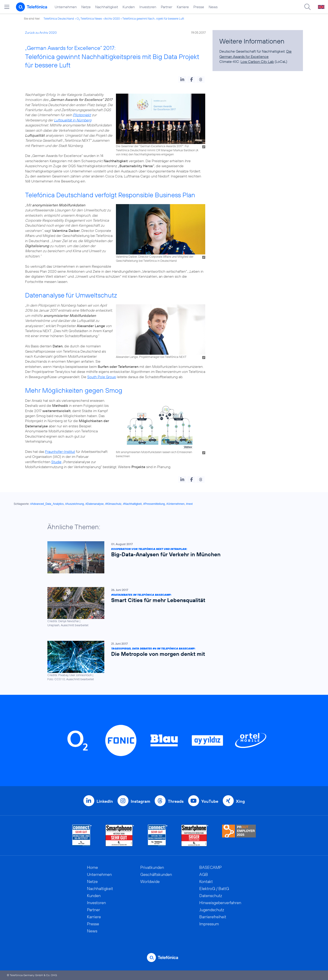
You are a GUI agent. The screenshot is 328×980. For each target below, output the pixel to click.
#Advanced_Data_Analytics (47, 504)
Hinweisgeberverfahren (220, 903)
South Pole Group (102, 377)
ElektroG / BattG (214, 889)
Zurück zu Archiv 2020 (41, 33)
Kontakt (206, 881)
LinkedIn (105, 801)
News (213, 7)
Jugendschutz (212, 910)
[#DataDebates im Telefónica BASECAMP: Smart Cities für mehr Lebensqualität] (162, 607)
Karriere (183, 7)
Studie (56, 462)
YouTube (210, 801)
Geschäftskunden (156, 874)
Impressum (209, 924)
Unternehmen (66, 7)
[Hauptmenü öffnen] (7, 7)
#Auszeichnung (74, 504)
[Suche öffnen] (307, 7)
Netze (86, 7)
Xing (240, 801)
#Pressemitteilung (154, 504)
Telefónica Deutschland (59, 18)
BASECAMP (210, 867)
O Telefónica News (89, 18)
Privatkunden (152, 867)
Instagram (140, 801)
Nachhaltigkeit (107, 7)
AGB (204, 874)
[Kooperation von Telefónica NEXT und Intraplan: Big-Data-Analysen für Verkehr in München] (162, 557)
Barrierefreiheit (213, 917)
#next (189, 504)
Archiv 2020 (112, 18)
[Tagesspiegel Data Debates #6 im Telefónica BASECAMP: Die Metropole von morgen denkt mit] (162, 661)
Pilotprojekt (82, 115)
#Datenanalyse (95, 504)
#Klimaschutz (113, 504)
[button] (182, 80)
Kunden (129, 7)
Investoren (148, 7)
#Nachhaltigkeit (132, 504)
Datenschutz (211, 896)
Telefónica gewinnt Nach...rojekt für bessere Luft (153, 18)
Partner (167, 7)
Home (92, 867)
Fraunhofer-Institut (60, 452)
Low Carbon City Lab (257, 62)
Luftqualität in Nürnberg (73, 120)
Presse (199, 7)
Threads (176, 801)
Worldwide (150, 881)
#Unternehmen (175, 504)
